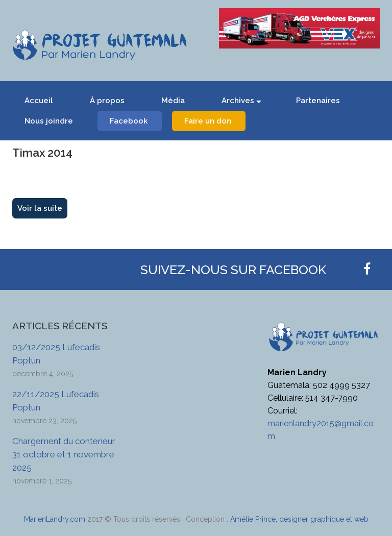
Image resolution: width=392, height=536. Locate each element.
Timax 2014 (42, 153)
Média (173, 101)
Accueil (39, 101)
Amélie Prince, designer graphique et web (299, 519)
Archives (238, 101)
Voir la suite (40, 208)
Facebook (129, 121)
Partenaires (318, 101)
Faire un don (208, 121)
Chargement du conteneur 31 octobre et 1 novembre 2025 (64, 454)
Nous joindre (49, 121)
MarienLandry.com (55, 519)
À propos (107, 101)
